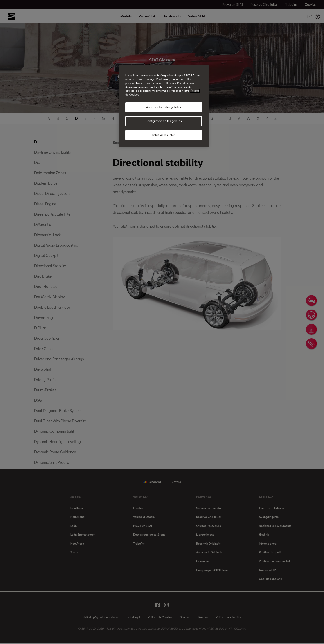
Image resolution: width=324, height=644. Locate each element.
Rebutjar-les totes (164, 135)
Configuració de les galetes (164, 121)
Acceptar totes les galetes (164, 107)
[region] (164, 106)
